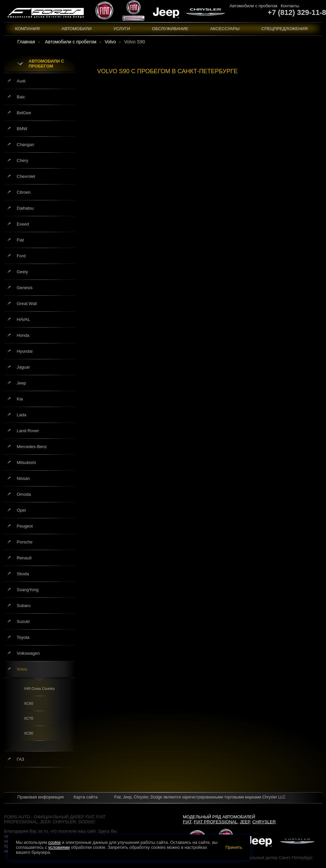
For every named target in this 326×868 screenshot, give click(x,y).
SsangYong (28, 590)
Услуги (122, 29)
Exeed (23, 224)
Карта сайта (85, 797)
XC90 (29, 733)
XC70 (29, 718)
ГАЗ (21, 759)
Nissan (23, 478)
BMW (22, 129)
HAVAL (24, 319)
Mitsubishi (26, 462)
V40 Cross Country (40, 689)
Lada (22, 415)
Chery (23, 160)
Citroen (24, 192)
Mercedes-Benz (32, 447)
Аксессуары (225, 29)
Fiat (21, 240)
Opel (21, 510)
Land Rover (28, 431)
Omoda (24, 494)
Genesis (25, 288)
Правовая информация (41, 797)
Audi (21, 81)
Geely (23, 272)
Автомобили (77, 29)
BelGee (24, 113)
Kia (20, 399)
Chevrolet (26, 176)
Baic (21, 97)
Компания (28, 29)
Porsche (25, 542)
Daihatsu (25, 208)
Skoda (23, 574)
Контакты (290, 6)
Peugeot (25, 526)
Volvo (22, 669)
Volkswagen (28, 653)
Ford (21, 256)
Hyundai (25, 351)
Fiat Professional (216, 822)
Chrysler (264, 822)
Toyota (23, 637)
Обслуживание (170, 29)
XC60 (29, 703)
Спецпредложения (285, 29)
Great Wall (27, 304)
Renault (24, 558)
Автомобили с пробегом (254, 6)
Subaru (24, 606)
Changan (26, 145)
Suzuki (23, 621)
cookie (55, 842)
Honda (23, 335)
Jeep (22, 383)
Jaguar (23, 367)
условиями (59, 847)
